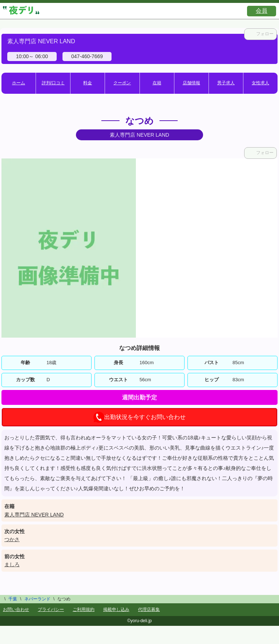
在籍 (157, 83)
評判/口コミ (53, 83)
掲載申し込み (116, 609)
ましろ (12, 564)
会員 (262, 11)
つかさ (12, 539)
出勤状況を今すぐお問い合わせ (139, 417)
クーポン (122, 83)
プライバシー (51, 609)
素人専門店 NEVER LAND (34, 515)
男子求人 (226, 83)
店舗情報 (191, 83)
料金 (88, 83)
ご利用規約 (84, 609)
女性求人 (260, 83)
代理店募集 (149, 609)
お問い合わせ (16, 609)
